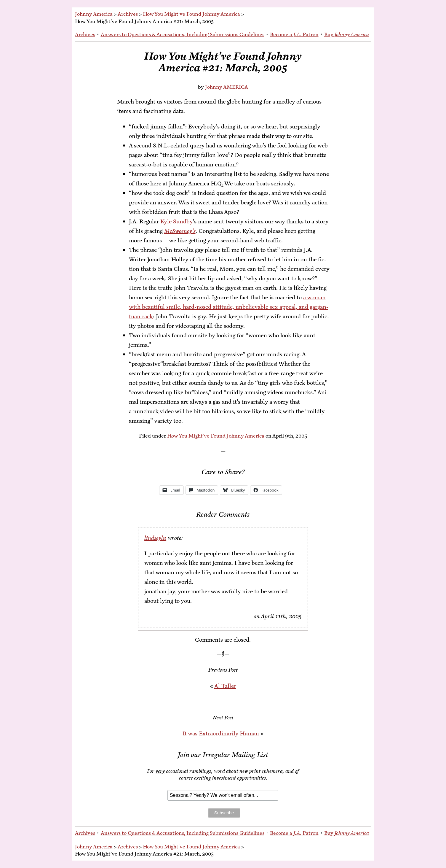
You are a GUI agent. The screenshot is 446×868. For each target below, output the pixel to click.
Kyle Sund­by (177, 221)
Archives (128, 14)
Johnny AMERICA (227, 87)
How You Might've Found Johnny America (191, 14)
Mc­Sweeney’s (180, 231)
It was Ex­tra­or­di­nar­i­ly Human (221, 733)
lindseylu (155, 538)
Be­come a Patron (294, 34)
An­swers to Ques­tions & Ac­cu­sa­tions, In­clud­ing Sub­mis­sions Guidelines (183, 34)
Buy (347, 34)
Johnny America (94, 14)
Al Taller (225, 686)
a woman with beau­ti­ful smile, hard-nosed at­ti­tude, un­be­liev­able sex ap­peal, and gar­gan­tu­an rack (229, 307)
